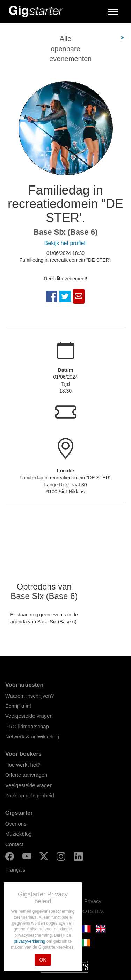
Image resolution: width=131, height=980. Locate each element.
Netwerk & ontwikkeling (32, 736)
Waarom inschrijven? (30, 696)
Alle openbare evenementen (70, 49)
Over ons (16, 824)
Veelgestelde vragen (29, 716)
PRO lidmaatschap (27, 726)
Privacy (93, 901)
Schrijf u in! (18, 706)
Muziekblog (19, 834)
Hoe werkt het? (23, 765)
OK (43, 960)
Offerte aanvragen (26, 775)
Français (15, 870)
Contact (14, 844)
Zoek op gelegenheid (30, 795)
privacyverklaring (30, 941)
